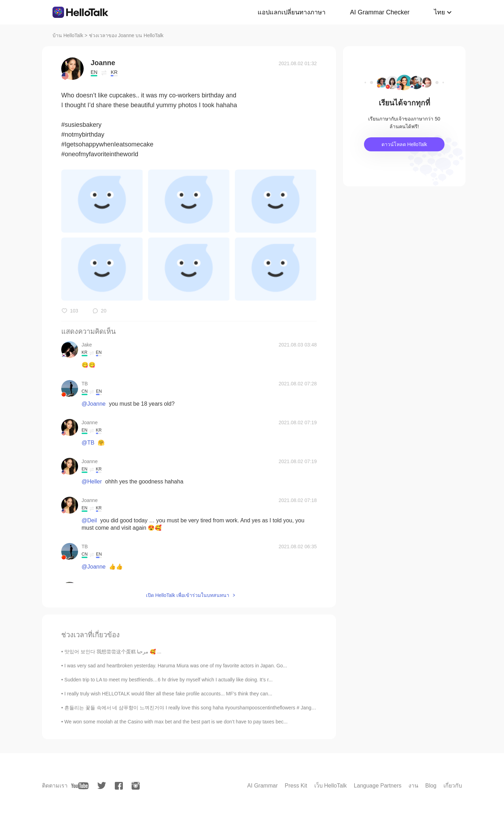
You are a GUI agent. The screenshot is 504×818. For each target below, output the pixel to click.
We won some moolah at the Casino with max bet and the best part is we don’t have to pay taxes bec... (176, 722)
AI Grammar (262, 786)
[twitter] (102, 786)
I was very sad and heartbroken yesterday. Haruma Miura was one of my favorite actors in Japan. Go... (176, 666)
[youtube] (80, 786)
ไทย (440, 12)
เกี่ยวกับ (453, 786)
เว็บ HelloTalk (331, 786)
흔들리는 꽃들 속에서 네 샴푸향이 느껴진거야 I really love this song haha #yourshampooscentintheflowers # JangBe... (193, 708)
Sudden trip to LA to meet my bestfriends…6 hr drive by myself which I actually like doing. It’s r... (169, 680)
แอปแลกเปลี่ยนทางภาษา (292, 12)
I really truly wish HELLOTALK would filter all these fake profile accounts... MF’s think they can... (168, 694)
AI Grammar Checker (380, 12)
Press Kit (296, 786)
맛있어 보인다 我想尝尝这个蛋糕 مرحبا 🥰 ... (113, 652)
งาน (413, 786)
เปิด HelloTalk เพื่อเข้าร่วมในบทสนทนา (188, 595)
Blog (431, 786)
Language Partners (378, 786)
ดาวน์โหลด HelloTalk (404, 144)
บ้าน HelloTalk (68, 35)
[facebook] (119, 786)
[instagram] (136, 786)
